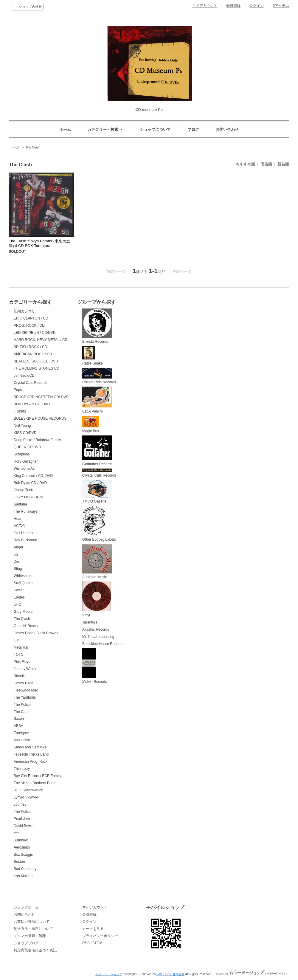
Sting (18, 569)
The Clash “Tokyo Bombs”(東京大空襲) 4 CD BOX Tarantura (39, 243)
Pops (18, 390)
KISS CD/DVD (25, 433)
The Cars (21, 712)
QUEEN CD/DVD (27, 447)
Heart (18, 519)
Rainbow (21, 840)
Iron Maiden (23, 876)
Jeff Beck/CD (24, 376)
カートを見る (93, 929)
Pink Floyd (22, 662)
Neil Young (22, 426)
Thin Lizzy (22, 769)
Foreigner (21, 733)
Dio (16, 562)
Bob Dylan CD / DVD (30, 483)
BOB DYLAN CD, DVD (32, 404)
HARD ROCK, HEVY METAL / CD (41, 340)
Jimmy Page (24, 683)
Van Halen (22, 740)
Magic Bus (91, 425)
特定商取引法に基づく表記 (35, 950)
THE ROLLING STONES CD (37, 368)
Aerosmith (22, 847)
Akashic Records (96, 629)
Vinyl (97, 599)
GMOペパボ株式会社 (170, 974)
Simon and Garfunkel (31, 747)
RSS (86, 943)
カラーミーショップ (109, 974)
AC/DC (19, 526)
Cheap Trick (23, 490)
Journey (20, 804)
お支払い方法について (32, 922)
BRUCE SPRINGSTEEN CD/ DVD (41, 397)
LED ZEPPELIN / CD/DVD (35, 333)
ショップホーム (26, 907)
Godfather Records (97, 451)
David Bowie (24, 826)
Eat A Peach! (97, 400)
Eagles (19, 597)
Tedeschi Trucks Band (31, 754)
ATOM (97, 943)
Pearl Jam (22, 819)
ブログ (193, 130)
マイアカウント (205, 6)
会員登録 (233, 6)
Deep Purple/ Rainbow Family (37, 440)
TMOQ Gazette (97, 492)
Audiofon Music (97, 562)
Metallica (21, 647)
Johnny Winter (25, 669)
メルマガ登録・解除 (30, 936)
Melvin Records (95, 666)
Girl (17, 640)
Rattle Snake (93, 356)
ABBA (18, 726)
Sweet (19, 590)
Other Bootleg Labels (99, 524)
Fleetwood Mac (26, 690)
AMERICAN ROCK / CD (33, 354)
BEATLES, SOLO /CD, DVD (36, 361)
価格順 (266, 164)
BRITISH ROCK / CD (31, 347)
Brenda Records (97, 326)
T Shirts (20, 411)
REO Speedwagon (28, 790)
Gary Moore (23, 612)
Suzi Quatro (23, 583)
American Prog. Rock (31, 762)
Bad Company (25, 869)
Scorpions (22, 454)
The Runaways (26, 511)
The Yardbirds (25, 697)
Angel (18, 547)
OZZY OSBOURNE (29, 497)
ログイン (257, 6)
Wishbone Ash (25, 469)
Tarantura (90, 622)
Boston (19, 862)
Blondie (20, 676)
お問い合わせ (227, 130)
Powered (253, 974)
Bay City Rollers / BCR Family (37, 776)
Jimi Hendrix (24, 533)
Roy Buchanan (25, 540)
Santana (20, 504)
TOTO (19, 655)
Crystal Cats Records (31, 383)
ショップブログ (26, 943)
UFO (17, 604)
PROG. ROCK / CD (29, 325)
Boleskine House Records (103, 644)
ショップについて (155, 130)
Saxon (19, 719)
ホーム (65, 130)
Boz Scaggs (23, 855)
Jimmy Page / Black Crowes (36, 633)
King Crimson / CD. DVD (33, 476)
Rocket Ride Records (99, 376)
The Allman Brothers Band (35, 783)
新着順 (283, 164)
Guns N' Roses (26, 626)
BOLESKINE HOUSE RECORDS (40, 418)
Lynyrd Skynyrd (26, 797)
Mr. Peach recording (98, 637)
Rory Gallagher (26, 461)
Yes (17, 833)
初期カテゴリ (24, 311)
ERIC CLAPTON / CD (31, 318)
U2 (16, 554)
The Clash (33, 147)
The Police (22, 705)
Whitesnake (23, 576)
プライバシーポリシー (100, 936)
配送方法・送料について (33, 929)
